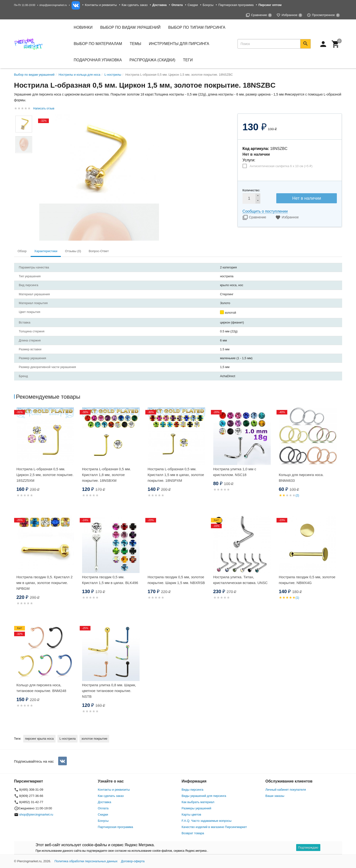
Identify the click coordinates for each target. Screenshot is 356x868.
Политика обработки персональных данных (86, 861)
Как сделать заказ (135, 5)
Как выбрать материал (198, 802)
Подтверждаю (308, 848)
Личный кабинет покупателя (286, 790)
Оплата (103, 808)
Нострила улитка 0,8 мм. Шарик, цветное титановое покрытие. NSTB (109, 691)
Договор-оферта (133, 861)
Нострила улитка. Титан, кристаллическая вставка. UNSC (240, 580)
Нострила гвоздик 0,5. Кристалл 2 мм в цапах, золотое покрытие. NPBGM (45, 583)
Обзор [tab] (22, 251)
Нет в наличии (307, 198)
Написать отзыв (44, 108)
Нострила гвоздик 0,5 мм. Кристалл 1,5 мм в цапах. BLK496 (110, 580)
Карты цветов (192, 814)
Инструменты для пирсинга (179, 44)
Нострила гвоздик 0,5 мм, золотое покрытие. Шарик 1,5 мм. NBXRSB (176, 580)
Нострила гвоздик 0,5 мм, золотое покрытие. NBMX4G (307, 580)
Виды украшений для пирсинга (204, 796)
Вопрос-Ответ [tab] (99, 251)
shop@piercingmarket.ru (53, 5)
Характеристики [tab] (46, 251)
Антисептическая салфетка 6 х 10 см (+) (281, 166)
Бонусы (208, 5)
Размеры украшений (197, 808)
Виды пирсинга (193, 790)
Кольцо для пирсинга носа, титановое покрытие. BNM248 (41, 688)
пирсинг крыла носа (40, 739)
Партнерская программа (236, 5)
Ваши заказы (275, 796)
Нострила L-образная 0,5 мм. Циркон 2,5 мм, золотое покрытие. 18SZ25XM (45, 475)
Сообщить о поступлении (265, 211)
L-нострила (68, 739)
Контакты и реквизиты (101, 5)
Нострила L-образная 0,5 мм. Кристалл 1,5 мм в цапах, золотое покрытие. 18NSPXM (176, 475)
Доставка (105, 802)
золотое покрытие (94, 739)
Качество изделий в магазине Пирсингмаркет (214, 827)
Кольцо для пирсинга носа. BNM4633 (301, 478)
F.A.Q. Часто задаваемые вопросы (207, 821)
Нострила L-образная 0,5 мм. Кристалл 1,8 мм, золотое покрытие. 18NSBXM (107, 475)
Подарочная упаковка (98, 60)
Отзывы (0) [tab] (73, 251)
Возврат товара (193, 833)
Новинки (83, 27)
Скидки (193, 5)
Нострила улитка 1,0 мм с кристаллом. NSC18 (235, 472)
